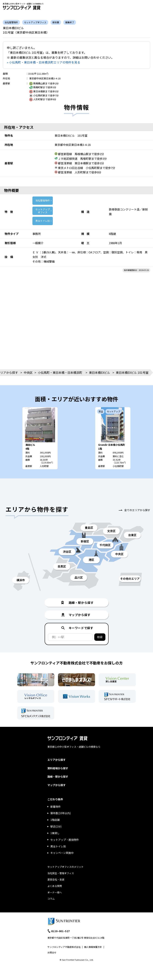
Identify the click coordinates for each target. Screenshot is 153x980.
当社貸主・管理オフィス (61, 873)
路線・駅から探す (58, 777)
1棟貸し (55, 833)
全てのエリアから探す (137, 510)
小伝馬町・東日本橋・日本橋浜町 (60, 372)
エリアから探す (56, 760)
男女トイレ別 (43, 221)
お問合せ (52, 952)
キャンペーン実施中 (62, 853)
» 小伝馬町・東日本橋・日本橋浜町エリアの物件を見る (44, 62)
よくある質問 (55, 886)
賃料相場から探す (58, 768)
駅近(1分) (56, 826)
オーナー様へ (55, 892)
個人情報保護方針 (93, 947)
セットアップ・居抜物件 (65, 840)
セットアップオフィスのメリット (65, 867)
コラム (51, 899)
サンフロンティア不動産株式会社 (64, 947)
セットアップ (43, 211)
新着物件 (56, 807)
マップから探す (56, 785)
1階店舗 (55, 820)
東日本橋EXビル (99, 372)
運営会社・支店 (56, 879)
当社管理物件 (43, 200)
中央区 (28, 372)
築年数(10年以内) (61, 813)
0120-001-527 (61, 931)
